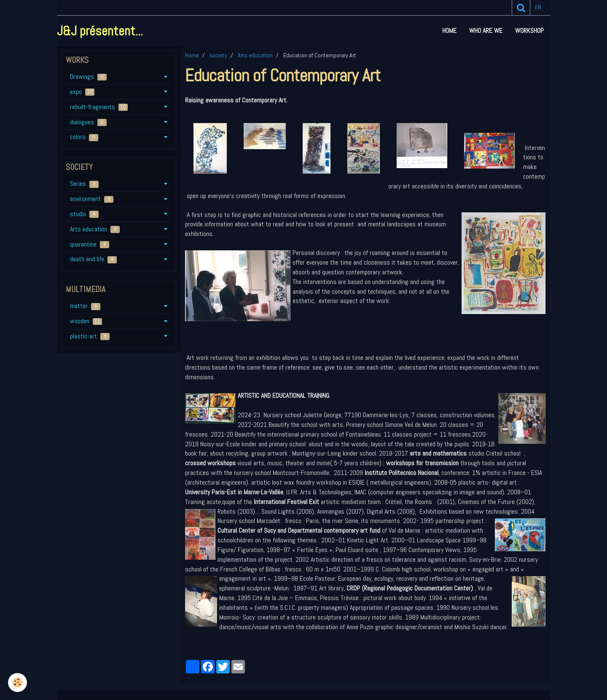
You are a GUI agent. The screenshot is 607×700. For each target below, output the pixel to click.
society (218, 55)
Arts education (255, 55)
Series (84, 184)
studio (84, 214)
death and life (93, 259)
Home (449, 31)
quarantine (90, 244)
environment (92, 199)
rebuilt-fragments (99, 107)
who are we (486, 31)
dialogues (88, 122)
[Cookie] (18, 683)
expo (82, 92)
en (538, 7)
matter (85, 306)
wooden (86, 321)
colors (84, 137)
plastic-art (90, 336)
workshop (529, 31)
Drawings (88, 76)
